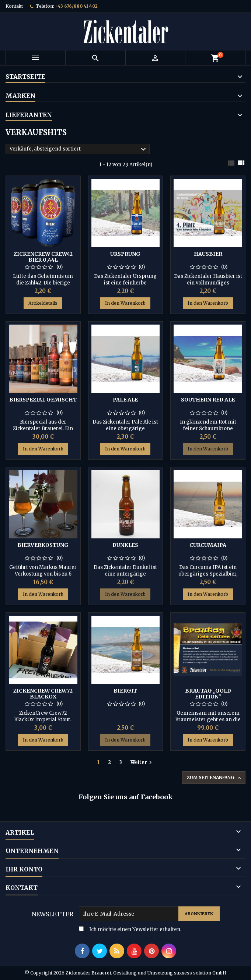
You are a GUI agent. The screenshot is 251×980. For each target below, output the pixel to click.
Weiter (142, 763)
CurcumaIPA (208, 545)
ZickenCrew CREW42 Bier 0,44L (43, 257)
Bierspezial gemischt (43, 400)
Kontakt (14, 6)
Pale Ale (125, 400)
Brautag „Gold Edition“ (208, 694)
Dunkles (125, 545)
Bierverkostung (43, 545)
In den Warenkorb (125, 303)
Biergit (125, 691)
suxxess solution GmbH (200, 973)
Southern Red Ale (208, 400)
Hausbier (208, 254)
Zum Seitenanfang (215, 778)
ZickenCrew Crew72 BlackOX (43, 694)
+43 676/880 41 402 (76, 6)
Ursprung (125, 254)
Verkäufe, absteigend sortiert (79, 149)
